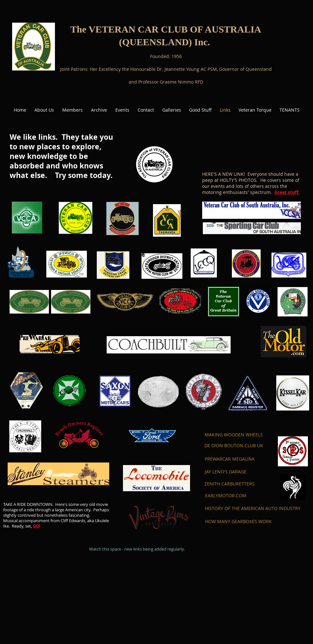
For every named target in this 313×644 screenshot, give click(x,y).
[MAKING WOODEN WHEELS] (234, 435)
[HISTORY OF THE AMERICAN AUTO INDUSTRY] (253, 508)
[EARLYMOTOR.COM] (225, 496)
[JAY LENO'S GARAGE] (226, 472)
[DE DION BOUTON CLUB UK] (234, 446)
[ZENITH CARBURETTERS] (229, 484)
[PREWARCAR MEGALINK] (230, 459)
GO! (37, 526)
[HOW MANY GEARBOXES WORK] (238, 522)
